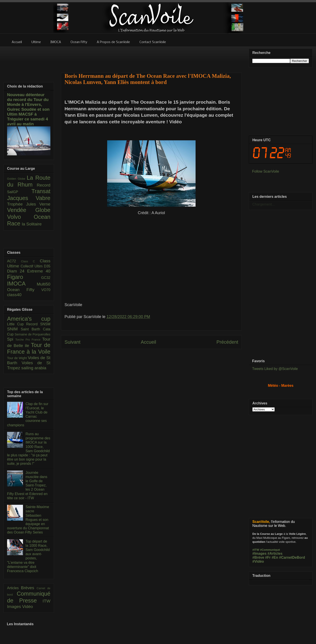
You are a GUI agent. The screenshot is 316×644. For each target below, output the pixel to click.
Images (15, 607)
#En (275, 557)
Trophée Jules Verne (29, 204)
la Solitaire (32, 224)
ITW (47, 601)
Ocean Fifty (24, 290)
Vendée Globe (29, 210)
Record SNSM (38, 324)
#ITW (256, 550)
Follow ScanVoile (266, 171)
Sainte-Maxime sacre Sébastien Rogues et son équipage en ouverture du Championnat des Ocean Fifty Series (28, 520)
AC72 (14, 261)
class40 (14, 295)
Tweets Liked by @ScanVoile (275, 369)
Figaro (24, 277)
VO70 (46, 290)
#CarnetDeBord (292, 557)
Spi (11, 339)
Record (44, 185)
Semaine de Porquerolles (32, 334)
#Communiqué (270, 550)
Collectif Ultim (32, 266)
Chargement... (264, 204)
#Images (259, 553)
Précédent (227, 342)
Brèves (29, 588)
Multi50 (44, 284)
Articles (14, 588)
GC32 (46, 278)
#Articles (275, 553)
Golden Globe (17, 179)
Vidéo (28, 607)
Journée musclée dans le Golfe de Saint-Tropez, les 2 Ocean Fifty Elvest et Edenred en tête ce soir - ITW (27, 485)
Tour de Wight (17, 358)
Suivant (72, 342)
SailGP (19, 192)
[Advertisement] (151, 57)
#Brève (258, 557)
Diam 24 (17, 271)
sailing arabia (34, 368)
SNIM (14, 329)
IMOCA (22, 284)
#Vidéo (258, 561)
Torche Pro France (29, 340)
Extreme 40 (39, 271)
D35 (47, 266)
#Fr (268, 557)
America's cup (29, 319)
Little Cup (17, 324)
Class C (30, 261)
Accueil (148, 342)
